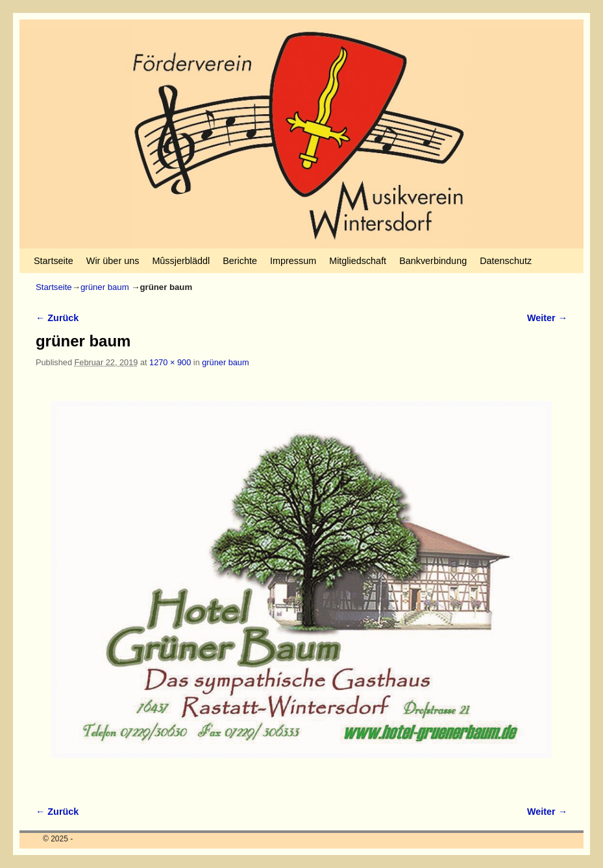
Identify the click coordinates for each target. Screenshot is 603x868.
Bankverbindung (433, 261)
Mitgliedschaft (358, 261)
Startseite (54, 261)
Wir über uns (113, 261)
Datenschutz (506, 261)
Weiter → (547, 318)
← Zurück (57, 318)
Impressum (293, 261)
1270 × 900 (170, 362)
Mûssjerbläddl (181, 261)
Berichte (240, 261)
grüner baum (105, 287)
